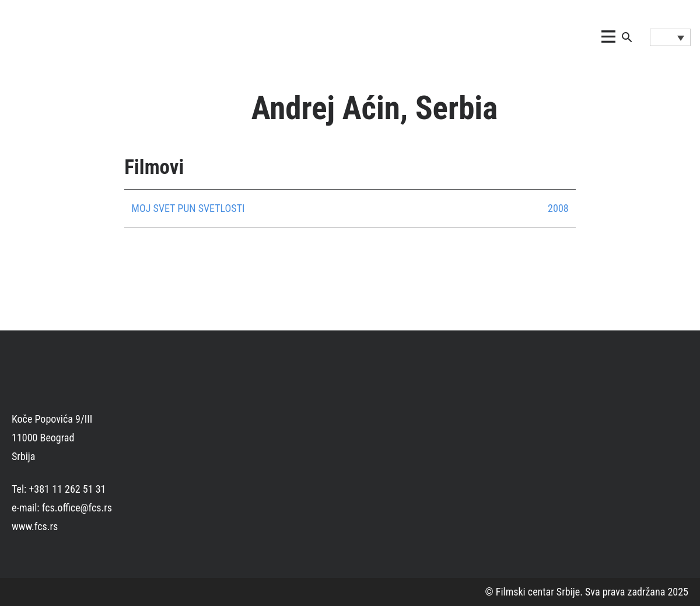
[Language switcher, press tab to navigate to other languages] (670, 37)
